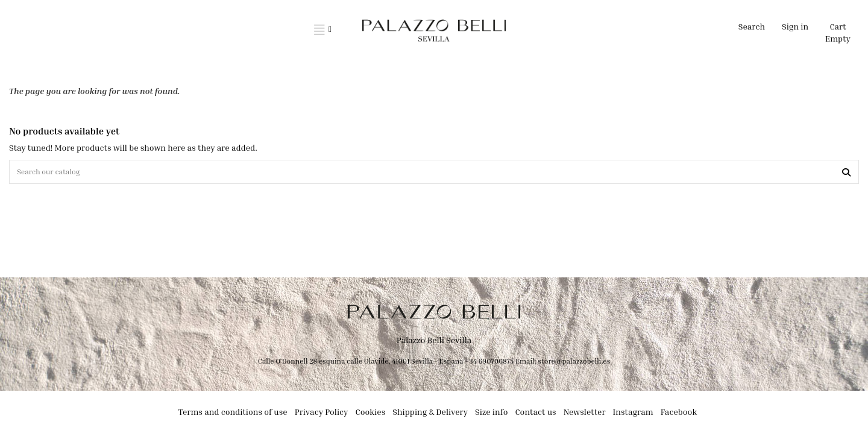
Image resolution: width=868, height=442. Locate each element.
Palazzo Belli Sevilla (434, 343)
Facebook (679, 415)
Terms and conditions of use (233, 415)
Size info (491, 415)
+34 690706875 (489, 364)
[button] (323, 30)
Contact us (535, 415)
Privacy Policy (322, 415)
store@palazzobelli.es (574, 364)
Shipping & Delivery (430, 415)
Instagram (633, 415)
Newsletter (585, 415)
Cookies (371, 415)
